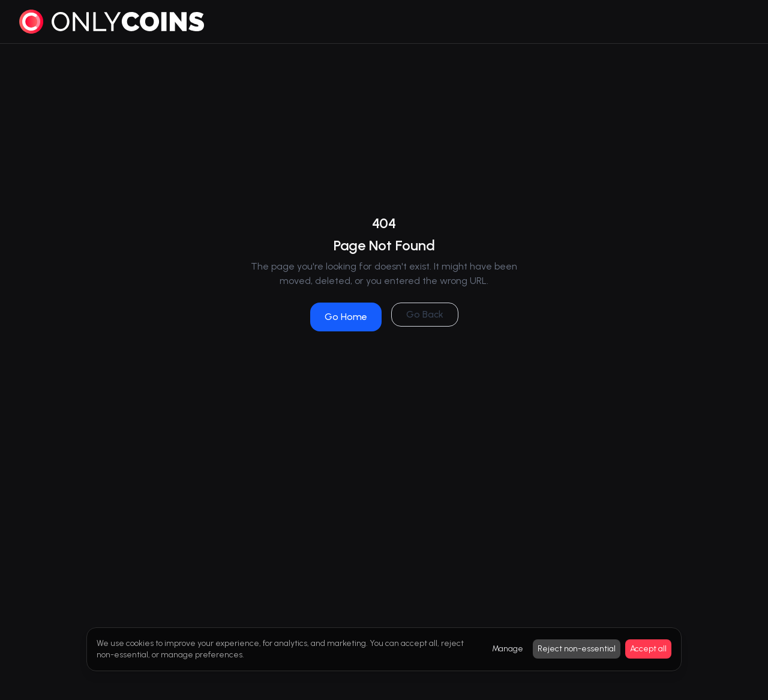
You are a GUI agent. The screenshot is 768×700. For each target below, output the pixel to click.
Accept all (648, 649)
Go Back (425, 314)
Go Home (346, 317)
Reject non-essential (577, 649)
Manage (508, 649)
